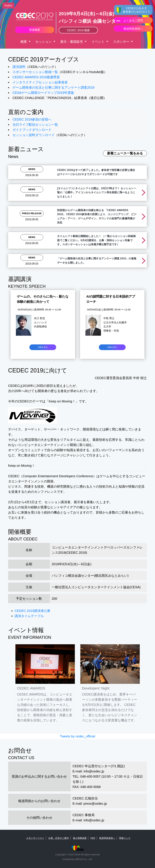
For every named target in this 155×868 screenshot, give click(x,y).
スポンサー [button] (122, 42)
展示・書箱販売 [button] (72, 42)
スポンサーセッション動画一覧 (35, 72)
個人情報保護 (80, 838)
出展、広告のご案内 (59, 838)
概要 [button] (24, 42)
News (32, 169)
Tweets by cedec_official (77, 736)
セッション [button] (44, 42)
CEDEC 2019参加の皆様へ (32, 119)
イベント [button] (99, 42)
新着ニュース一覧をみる (125, 153)
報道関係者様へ (107, 838)
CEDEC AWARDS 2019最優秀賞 (36, 77)
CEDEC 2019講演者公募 (32, 611)
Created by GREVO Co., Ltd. (77, 859)
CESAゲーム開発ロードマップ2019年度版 (43, 93)
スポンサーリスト (35, 838)
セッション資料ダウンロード (34, 135)
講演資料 (19, 67)
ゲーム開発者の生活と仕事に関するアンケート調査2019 (53, 87)
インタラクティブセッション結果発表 (40, 82)
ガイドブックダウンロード (32, 130)
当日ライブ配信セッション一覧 (35, 125)
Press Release (32, 213)
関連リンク (125, 838)
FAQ (93, 838)
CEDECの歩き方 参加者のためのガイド (136, 10)
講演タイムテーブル (29, 616)
